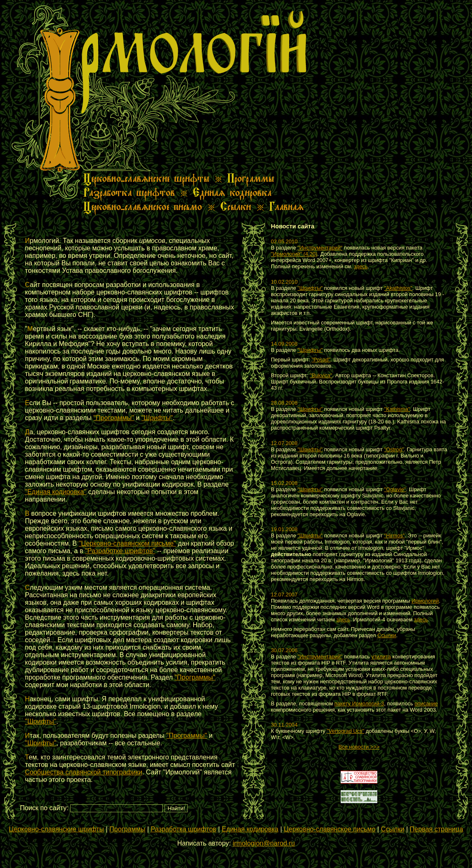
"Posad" (321, 360)
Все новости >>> (359, 747)
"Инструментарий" (320, 248)
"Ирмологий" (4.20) (294, 254)
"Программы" (114, 418)
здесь (361, 266)
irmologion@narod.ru (264, 843)
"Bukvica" (321, 375)
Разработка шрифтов (184, 829)
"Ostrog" (394, 449)
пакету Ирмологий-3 (359, 704)
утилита (381, 657)
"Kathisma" (397, 409)
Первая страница (436, 829)
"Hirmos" (394, 535)
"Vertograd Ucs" (346, 731)
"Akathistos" (398, 288)
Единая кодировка (250, 829)
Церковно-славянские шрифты (56, 829)
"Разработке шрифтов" (120, 551)
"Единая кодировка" (56, 492)
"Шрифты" (157, 418)
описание (426, 704)
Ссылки (387, 635)
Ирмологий (425, 601)
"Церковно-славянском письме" (127, 543)
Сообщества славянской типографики (84, 772)
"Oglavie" (395, 489)
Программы (127, 829)
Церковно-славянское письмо (330, 829)
